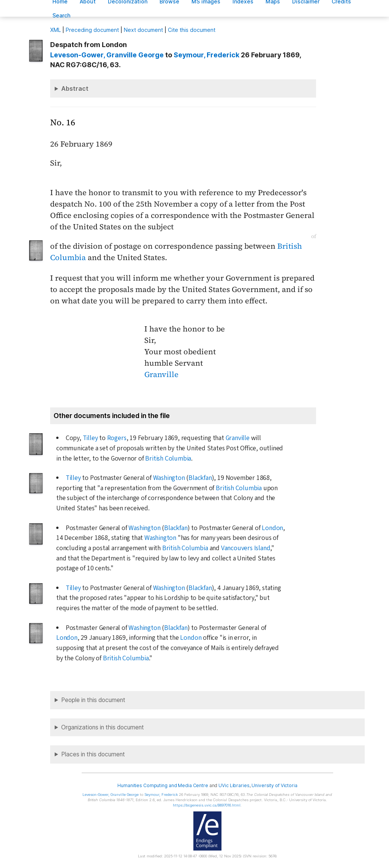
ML (55, 30)
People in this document (93, 700)
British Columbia (168, 458)
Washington (169, 478)
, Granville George (107, 55)
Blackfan (200, 478)
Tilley (90, 438)
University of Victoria (274, 785)
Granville (161, 374)
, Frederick (206, 55)
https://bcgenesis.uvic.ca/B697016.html (207, 805)
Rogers (117, 438)
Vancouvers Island (246, 548)
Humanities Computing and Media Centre (163, 785)
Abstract (75, 88)
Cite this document (192, 30)
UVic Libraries (234, 785)
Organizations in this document (103, 727)
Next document (143, 30)
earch (62, 15)
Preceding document (92, 30)
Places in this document (93, 754)
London (272, 528)
